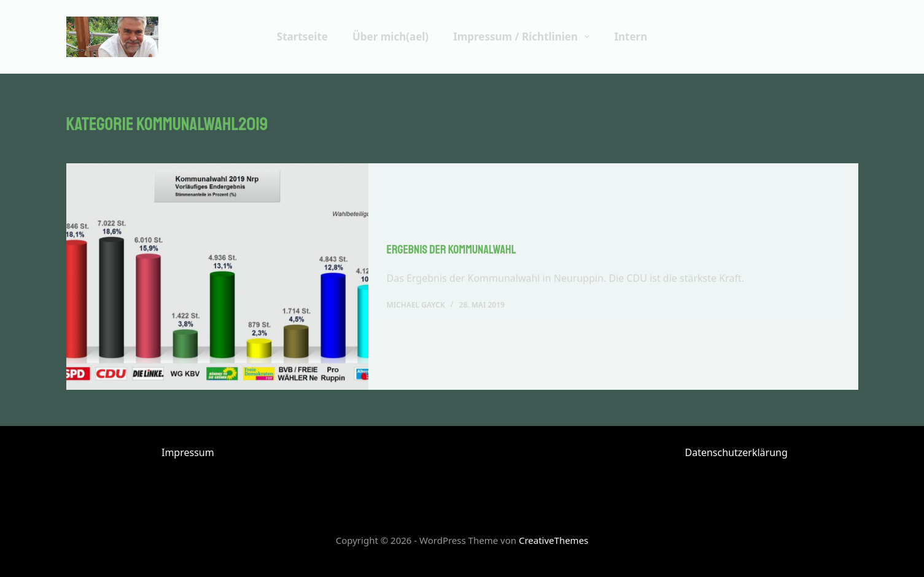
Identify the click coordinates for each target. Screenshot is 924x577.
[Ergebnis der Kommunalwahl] (217, 277)
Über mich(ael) (390, 37)
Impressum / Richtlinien (524, 37)
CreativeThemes (553, 540)
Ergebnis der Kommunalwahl (452, 250)
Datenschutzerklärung (736, 452)
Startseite (302, 37)
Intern (631, 37)
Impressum (188, 452)
